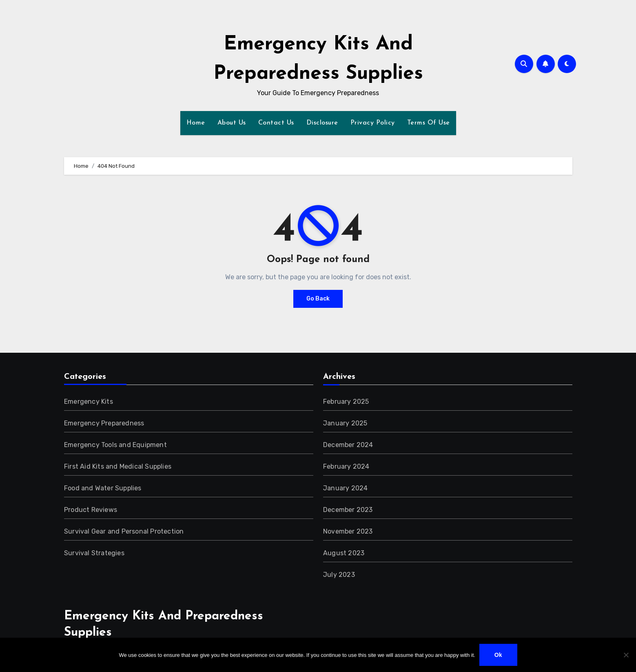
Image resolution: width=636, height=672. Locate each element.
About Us (232, 123)
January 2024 (345, 488)
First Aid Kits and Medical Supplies (118, 466)
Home (196, 123)
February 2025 (346, 402)
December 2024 (348, 445)
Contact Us (276, 123)
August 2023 (344, 553)
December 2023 (348, 510)
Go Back (318, 299)
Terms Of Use (429, 123)
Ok (498, 655)
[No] (626, 655)
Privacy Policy (373, 123)
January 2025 (345, 423)
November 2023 (348, 531)
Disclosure (322, 123)
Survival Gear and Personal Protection (124, 531)
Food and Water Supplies (103, 488)
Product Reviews (91, 510)
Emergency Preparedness (104, 423)
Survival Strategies (94, 553)
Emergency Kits (89, 402)
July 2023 (339, 575)
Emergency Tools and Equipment (115, 445)
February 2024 (346, 466)
